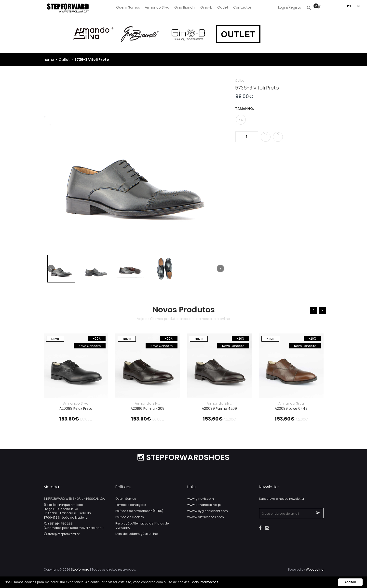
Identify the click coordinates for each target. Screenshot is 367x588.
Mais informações (205, 582)
